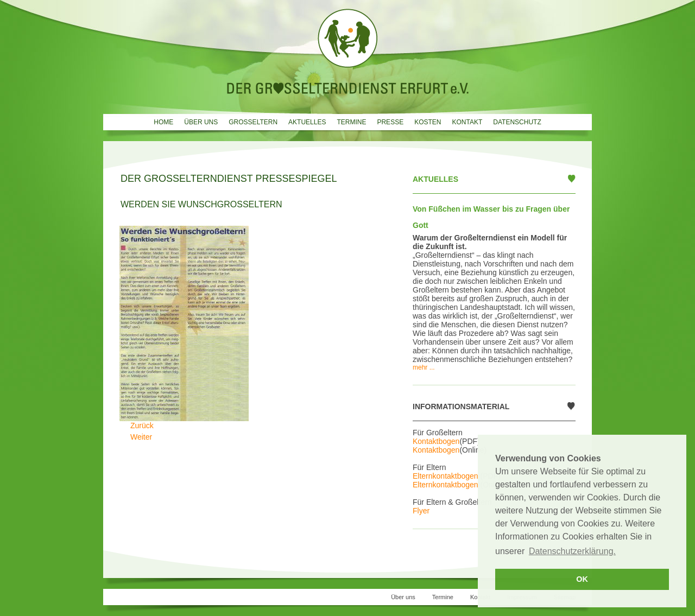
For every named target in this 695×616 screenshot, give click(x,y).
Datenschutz (517, 122)
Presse (390, 122)
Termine (351, 122)
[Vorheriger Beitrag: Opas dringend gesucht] (142, 426)
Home (163, 122)
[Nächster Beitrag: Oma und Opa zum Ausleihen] (141, 437)
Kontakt (467, 122)
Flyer (421, 511)
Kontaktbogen (436, 441)
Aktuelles (307, 122)
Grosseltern (253, 122)
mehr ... (424, 367)
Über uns (201, 122)
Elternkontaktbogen (446, 476)
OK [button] (582, 579)
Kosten (428, 122)
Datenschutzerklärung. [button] (572, 551)
